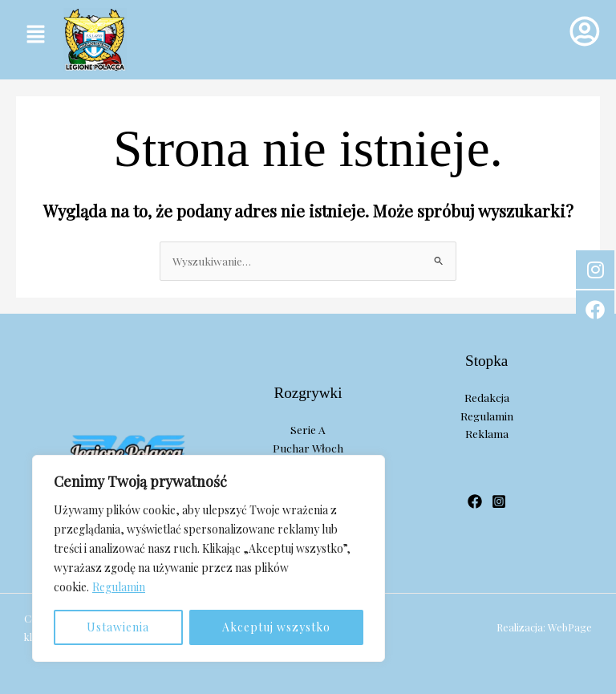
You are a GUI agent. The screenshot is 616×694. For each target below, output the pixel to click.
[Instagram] (499, 501)
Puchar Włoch (308, 448)
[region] (209, 558)
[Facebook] (475, 501)
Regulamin (119, 587)
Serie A (308, 429)
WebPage (570, 627)
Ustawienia (118, 627)
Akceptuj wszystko (276, 627)
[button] (35, 34)
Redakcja (487, 397)
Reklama (487, 433)
